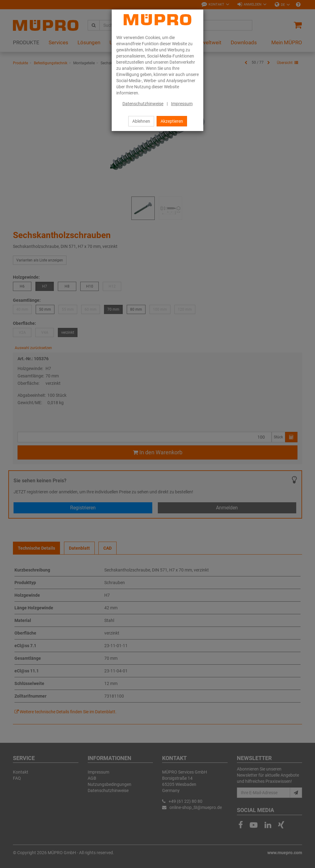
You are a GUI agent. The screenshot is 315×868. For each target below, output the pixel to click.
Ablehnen (141, 121)
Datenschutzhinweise (143, 104)
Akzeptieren (172, 121)
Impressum (182, 104)
